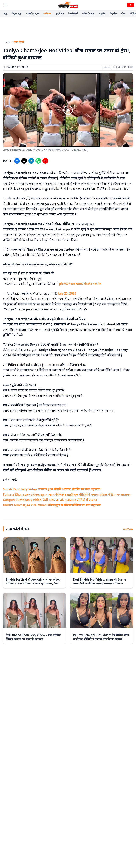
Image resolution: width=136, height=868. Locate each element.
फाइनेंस (102, 13)
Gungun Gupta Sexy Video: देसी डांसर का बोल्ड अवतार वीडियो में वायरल (50, 500)
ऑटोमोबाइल (88, 13)
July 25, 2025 (67, 293)
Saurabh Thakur (17, 67)
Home (6, 42)
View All (128, 529)
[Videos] (131, 5)
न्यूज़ (5, 13)
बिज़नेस (113, 13)
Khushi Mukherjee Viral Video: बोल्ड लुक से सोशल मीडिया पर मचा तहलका (52, 505)
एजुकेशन (60, 13)
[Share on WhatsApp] (38, 161)
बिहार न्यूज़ (17, 13)
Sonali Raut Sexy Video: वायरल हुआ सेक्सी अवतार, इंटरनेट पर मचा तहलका (52, 489)
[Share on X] (24, 161)
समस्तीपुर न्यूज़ (32, 13)
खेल (123, 13)
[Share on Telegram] (31, 161)
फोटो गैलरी (19, 42)
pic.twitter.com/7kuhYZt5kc (80, 284)
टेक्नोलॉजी (73, 13)
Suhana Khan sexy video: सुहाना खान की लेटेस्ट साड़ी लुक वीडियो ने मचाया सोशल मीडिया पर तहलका (67, 494)
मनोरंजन (47, 13)
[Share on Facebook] (17, 161)
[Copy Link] (45, 161)
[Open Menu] (6, 5)
